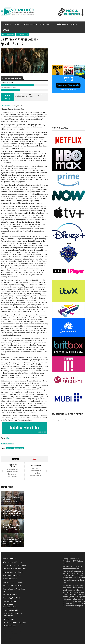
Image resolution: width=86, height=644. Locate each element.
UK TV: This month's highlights (15, 594)
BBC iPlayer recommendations (15, 537)
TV (27, 34)
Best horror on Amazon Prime (15, 541)
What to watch (29, 25)
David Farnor (6, 106)
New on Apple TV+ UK (11, 570)
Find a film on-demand (11, 547)
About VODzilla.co (10, 531)
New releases (45, 25)
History (8, 438)
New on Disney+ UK (10, 566)
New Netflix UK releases (12, 557)
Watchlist (7, 30)
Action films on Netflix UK (13, 617)
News (16, 25)
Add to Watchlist (7, 444)
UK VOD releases (9, 598)
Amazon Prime (8, 34)
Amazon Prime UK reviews (13, 554)
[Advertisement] (68, 51)
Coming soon (61, 25)
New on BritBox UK (10, 573)
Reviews (6, 25)
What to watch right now (12, 534)
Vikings (9, 448)
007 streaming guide (11, 582)
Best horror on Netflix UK (13, 544)
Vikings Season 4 (18, 448)
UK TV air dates (9, 591)
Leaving (74, 24)
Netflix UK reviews (10, 551)
